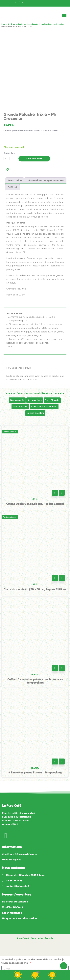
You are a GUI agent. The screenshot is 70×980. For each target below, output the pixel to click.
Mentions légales (12, 860)
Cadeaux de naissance (44, 407)
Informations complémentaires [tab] (45, 180)
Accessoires (35, 400)
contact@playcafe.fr (18, 886)
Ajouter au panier (34, 159)
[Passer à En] (46, 2)
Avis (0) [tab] (12, 187)
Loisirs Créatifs (35, 413)
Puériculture (20, 407)
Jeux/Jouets (52, 400)
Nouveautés (17, 400)
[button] (8, 169)
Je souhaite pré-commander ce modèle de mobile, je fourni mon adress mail (33, 961)
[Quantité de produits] (7, 159)
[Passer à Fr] (36, 2)
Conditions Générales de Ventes (20, 854)
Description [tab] (15, 180)
